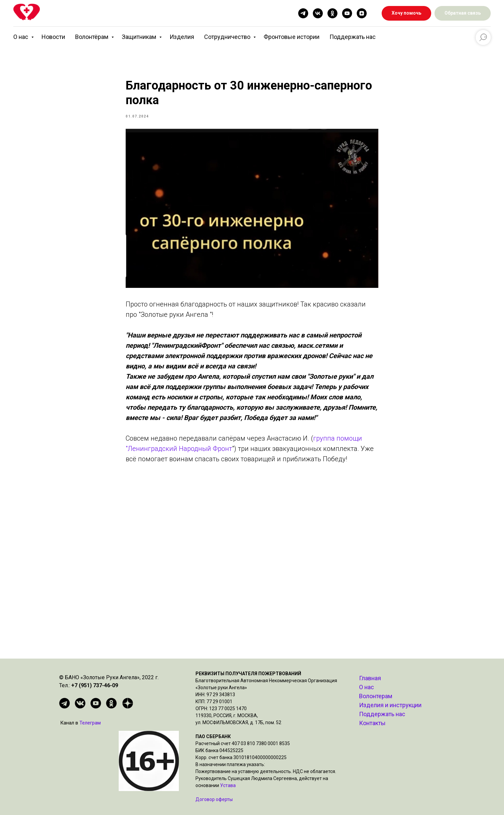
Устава (228, 785)
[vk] (318, 13)
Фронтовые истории (292, 37)
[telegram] (303, 13)
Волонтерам (376, 696)
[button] (463, 13)
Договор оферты (214, 799)
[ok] (332, 13)
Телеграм (90, 723)
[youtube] (347, 13)
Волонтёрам (92, 37)
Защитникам (140, 37)
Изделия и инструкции (390, 705)
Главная (370, 678)
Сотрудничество (228, 37)
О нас (21, 37)
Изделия (182, 37)
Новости (53, 37)
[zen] (362, 13)
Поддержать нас (353, 37)
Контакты (372, 723)
